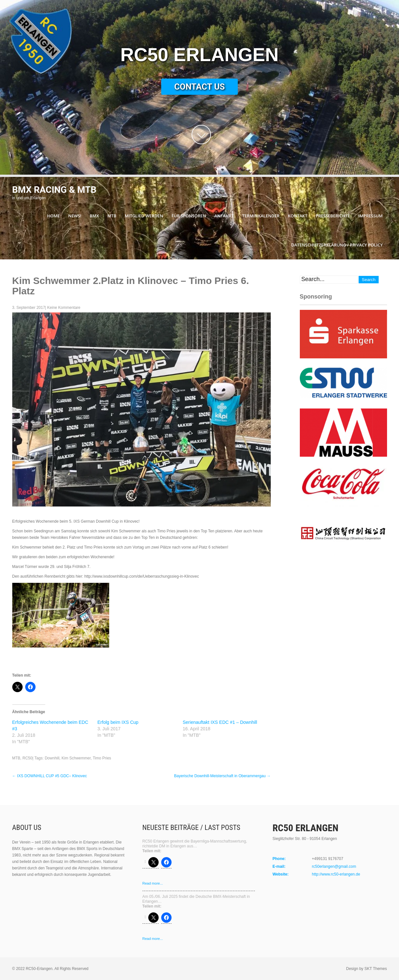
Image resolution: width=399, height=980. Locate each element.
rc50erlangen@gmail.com (334, 866)
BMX (94, 216)
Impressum (370, 216)
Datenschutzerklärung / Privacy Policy (337, 245)
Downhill (52, 758)
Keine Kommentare (64, 308)
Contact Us (199, 87)
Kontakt (298, 216)
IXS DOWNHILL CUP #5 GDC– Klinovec (50, 776)
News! (75, 216)
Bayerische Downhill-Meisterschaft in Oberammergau (222, 776)
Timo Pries (102, 758)
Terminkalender (261, 216)
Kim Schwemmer (76, 758)
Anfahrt (224, 216)
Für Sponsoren (189, 216)
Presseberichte (333, 216)
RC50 (28, 758)
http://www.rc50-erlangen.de (336, 874)
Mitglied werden (144, 216)
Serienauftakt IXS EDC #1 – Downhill (220, 722)
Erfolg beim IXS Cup (118, 722)
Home (53, 216)
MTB (112, 216)
